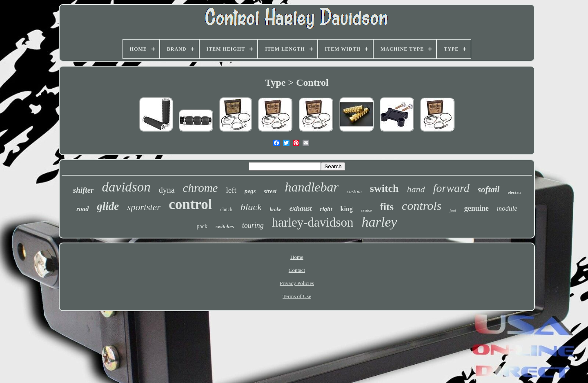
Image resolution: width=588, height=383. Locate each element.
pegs (250, 191)
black (251, 207)
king (347, 209)
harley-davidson (313, 222)
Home (297, 257)
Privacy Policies (297, 283)
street (270, 191)
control (190, 204)
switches (225, 226)
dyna (167, 190)
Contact (297, 270)
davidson (126, 187)
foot (453, 210)
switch (384, 188)
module (507, 208)
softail (489, 189)
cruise (366, 210)
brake (276, 209)
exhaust (301, 208)
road (82, 209)
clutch (226, 209)
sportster (144, 207)
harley (380, 222)
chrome (200, 188)
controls (422, 206)
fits (387, 207)
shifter (84, 190)
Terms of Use (297, 296)
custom (354, 191)
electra (514, 192)
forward (451, 188)
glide (108, 206)
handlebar (312, 187)
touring (253, 225)
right (326, 209)
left (231, 190)
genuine (477, 208)
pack (202, 226)
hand (416, 189)
